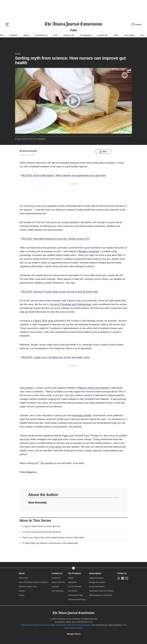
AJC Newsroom (58, 591)
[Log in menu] (136, 25)
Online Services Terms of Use (32, 625)
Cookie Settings (74, 634)
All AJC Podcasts (75, 587)
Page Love (68, 436)
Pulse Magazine (28, 472)
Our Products (75, 573)
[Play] (73, 101)
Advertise (55, 587)
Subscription (95, 573)
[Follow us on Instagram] (127, 578)
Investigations (86, 35)
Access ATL (103, 35)
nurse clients (55, 447)
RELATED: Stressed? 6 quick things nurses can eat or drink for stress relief (60, 292)
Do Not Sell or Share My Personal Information (73, 625)
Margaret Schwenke (89, 251)
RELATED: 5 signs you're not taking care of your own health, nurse (55, 357)
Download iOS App (75, 595)
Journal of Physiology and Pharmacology (70, 304)
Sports (26, 35)
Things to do (69, 35)
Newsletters (73, 582)
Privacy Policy (50, 625)
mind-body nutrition (82, 415)
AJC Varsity (129, 35)
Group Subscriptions (97, 587)
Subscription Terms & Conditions (101, 591)
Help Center (23, 578)
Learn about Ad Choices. (74, 628)
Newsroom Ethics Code (28, 587)
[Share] (129, 71)
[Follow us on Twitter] (119, 578)
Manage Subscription (97, 582)
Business (14, 35)
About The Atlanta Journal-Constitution (34, 582)
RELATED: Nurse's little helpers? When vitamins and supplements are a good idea (64, 175)
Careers (22, 591)
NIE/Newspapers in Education (100, 595)
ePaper (71, 578)
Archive (22, 595)
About (22, 573)
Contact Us (57, 573)
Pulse (18, 54)
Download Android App (77, 600)
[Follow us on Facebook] (123, 578)
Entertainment (41, 35)
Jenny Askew (26, 388)
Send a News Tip (58, 582)
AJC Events (73, 591)
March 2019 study (44, 321)
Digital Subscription (96, 578)
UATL (116, 35)
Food (55, 35)
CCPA (124, 625)
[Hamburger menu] (7, 24)
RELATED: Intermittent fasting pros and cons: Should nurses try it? (55, 239)
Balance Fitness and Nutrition (94, 388)
